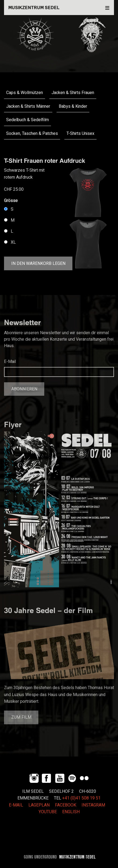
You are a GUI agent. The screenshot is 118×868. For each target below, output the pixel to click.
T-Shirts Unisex (80, 134)
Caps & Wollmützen (25, 93)
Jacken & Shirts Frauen (73, 93)
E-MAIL (16, 805)
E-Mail (10, 362)
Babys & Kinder (73, 106)
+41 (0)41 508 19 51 (81, 798)
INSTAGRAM (93, 805)
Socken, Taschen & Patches (32, 134)
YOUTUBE (48, 812)
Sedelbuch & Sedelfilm (27, 120)
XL (13, 242)
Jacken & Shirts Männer (28, 106)
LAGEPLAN (39, 805)
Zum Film (21, 717)
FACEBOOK (66, 805)
